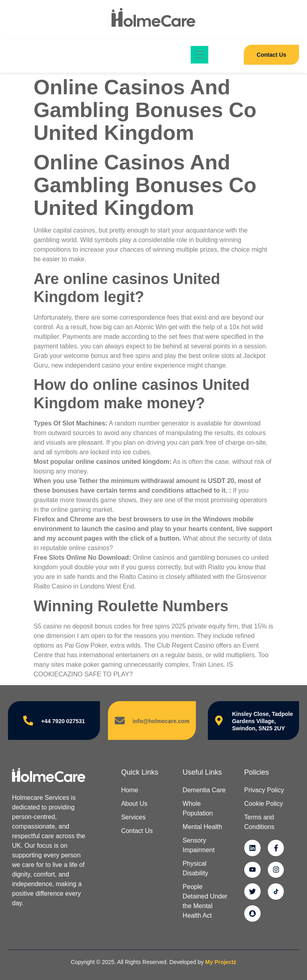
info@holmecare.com (161, 721)
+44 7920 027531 (63, 721)
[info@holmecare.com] (120, 721)
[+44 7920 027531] (28, 721)
